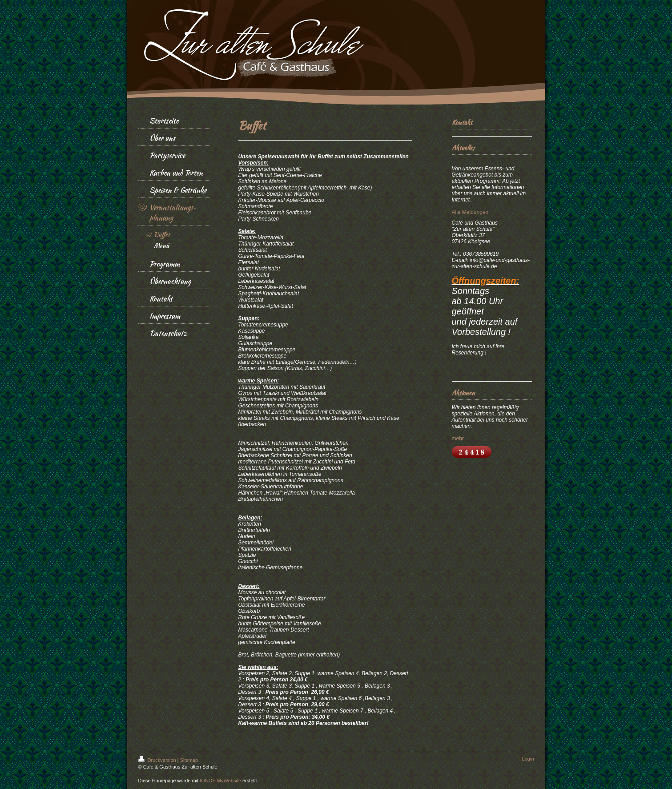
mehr (458, 439)
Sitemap (189, 760)
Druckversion (158, 760)
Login (528, 759)
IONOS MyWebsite (220, 781)
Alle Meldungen (470, 212)
